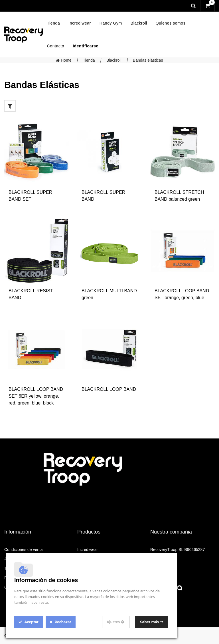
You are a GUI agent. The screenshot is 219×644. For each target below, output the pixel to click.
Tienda (89, 60)
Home (64, 60)
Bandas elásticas (148, 60)
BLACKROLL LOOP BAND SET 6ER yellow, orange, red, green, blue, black (36, 396)
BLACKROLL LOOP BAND (109, 389)
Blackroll (114, 60)
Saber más (149, 622)
